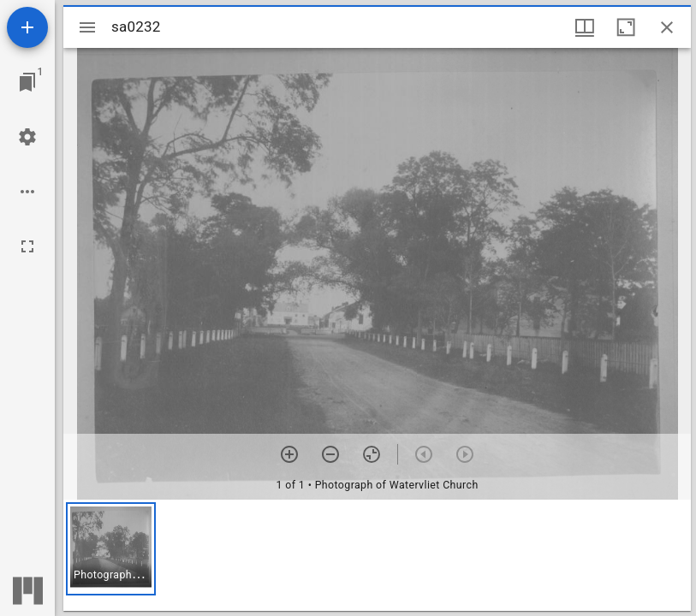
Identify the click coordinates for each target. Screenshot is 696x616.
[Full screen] (27, 246)
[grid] (377, 555)
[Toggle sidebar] (87, 27)
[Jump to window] (27, 82)
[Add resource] (27, 27)
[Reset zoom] (372, 454)
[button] (111, 549)
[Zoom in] (289, 454)
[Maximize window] (626, 27)
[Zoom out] (330, 454)
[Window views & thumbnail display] (585, 27)
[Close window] (667, 27)
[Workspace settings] (27, 137)
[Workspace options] (27, 192)
